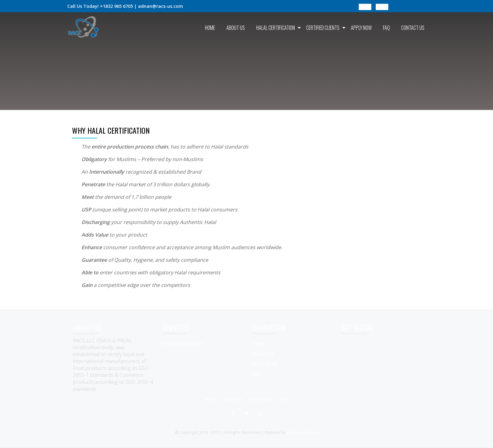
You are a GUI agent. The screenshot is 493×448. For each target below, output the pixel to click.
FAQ (386, 28)
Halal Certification (276, 28)
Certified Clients (323, 28)
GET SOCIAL (358, 327)
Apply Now (361, 28)
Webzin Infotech (302, 432)
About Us (236, 28)
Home (210, 28)
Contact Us (413, 28)
